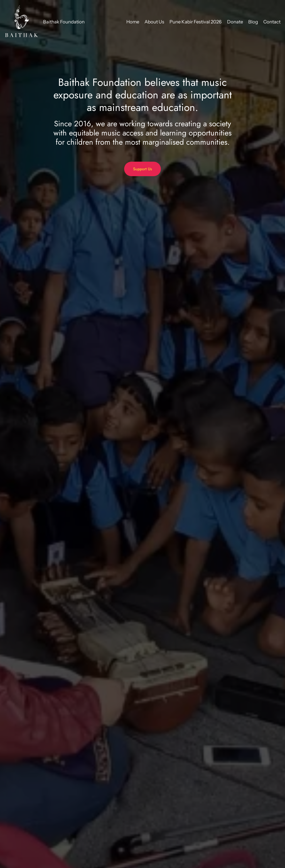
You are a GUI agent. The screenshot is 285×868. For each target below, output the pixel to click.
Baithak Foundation (64, 22)
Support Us (142, 169)
